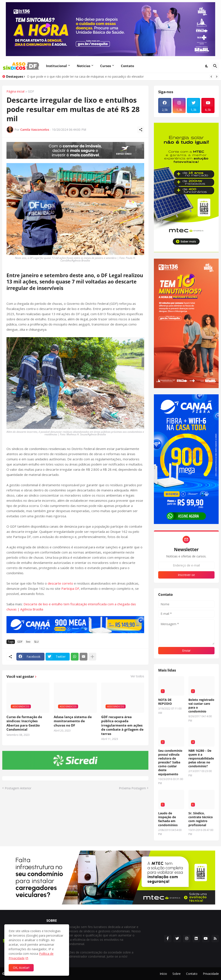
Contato (127, 66)
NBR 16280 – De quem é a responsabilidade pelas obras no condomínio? (201, 759)
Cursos (106, 66)
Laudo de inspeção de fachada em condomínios (168, 819)
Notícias (84, 66)
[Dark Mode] (207, 66)
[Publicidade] (75, 150)
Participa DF (70, 588)
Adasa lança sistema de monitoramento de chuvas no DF (73, 721)
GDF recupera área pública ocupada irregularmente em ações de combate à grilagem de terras (122, 725)
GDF (31, 92)
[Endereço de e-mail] (186, 565)
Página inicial (15, 92)
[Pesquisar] (215, 66)
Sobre (177, 974)
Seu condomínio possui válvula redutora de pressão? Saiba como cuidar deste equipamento (170, 762)
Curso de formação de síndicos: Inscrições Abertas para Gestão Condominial (24, 723)
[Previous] (211, 77)
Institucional (56, 66)
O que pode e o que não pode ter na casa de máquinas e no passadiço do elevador (85, 77)
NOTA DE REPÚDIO (165, 702)
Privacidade (211, 974)
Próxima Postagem (132, 788)
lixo (28, 642)
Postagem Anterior (18, 788)
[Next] (217, 77)
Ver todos (137, 676)
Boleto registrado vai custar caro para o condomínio (201, 706)
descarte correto (60, 583)
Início (163, 974)
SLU (36, 642)
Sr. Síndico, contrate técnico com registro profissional (201, 819)
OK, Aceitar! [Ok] (21, 968)
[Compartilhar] (141, 130)
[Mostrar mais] (92, 657)
